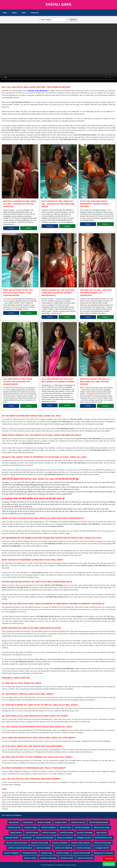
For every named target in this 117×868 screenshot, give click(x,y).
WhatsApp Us (109, 864)
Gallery (14, 13)
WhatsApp (29, 228)
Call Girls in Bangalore (11, 853)
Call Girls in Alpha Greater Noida (17, 843)
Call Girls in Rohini (30, 858)
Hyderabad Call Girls (12, 838)
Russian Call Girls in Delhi (103, 838)
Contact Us (35, 13)
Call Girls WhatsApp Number (99, 822)
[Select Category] (53, 20)
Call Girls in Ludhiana (44, 822)
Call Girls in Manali (32, 833)
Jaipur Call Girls (102, 833)
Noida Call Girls (14, 822)
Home (5, 13)
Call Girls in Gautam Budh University (20, 848)
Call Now (11, 228)
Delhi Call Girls (28, 822)
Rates (24, 13)
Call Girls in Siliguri (31, 827)
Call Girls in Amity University (81, 843)
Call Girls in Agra (47, 853)
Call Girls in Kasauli (14, 827)
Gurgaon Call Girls (61, 822)
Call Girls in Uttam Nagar (48, 858)
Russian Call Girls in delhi (82, 853)
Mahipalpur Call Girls (84, 838)
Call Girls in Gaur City (78, 822)
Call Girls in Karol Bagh (85, 833)
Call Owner (50, 226)
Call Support (109, 859)
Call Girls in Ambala (63, 853)
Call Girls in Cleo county (102, 827)
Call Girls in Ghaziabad (60, 843)
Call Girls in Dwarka (67, 858)
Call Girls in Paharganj (82, 827)
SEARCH (73, 20)
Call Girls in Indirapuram (65, 838)
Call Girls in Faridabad (43, 848)
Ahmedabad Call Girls (30, 853)
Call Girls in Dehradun (84, 848)
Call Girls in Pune (65, 827)
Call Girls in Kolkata (67, 833)
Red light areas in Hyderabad (104, 853)
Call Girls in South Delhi (85, 858)
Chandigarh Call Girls (102, 848)
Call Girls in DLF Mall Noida (38, 91)
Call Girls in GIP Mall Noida (44, 838)
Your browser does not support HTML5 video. (58, 53)
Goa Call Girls (27, 838)
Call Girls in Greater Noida (40, 843)
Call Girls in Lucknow (49, 833)
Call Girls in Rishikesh (48, 827)
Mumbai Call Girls (16, 833)
